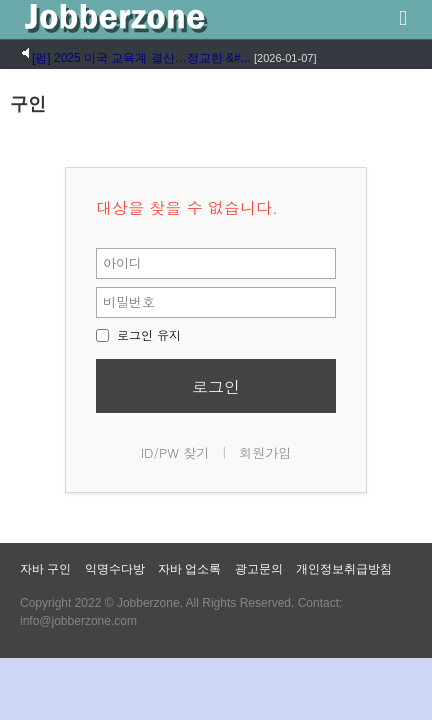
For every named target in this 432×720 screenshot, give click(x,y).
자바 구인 (45, 569)
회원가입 (265, 452)
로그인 (216, 386)
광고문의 (259, 569)
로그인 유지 (138, 334)
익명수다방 (115, 569)
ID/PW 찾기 (175, 452)
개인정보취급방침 (344, 569)
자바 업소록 (189, 569)
